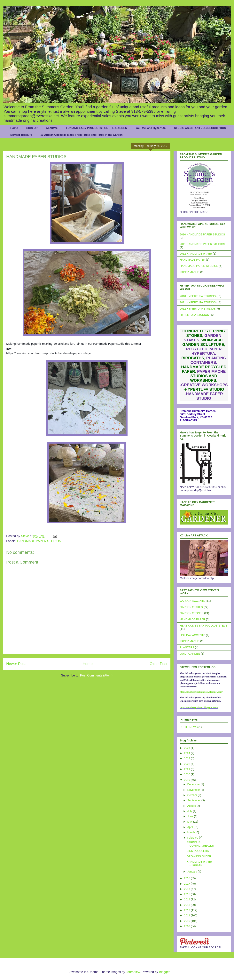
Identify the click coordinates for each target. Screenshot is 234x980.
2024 (187, 753)
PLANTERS (187, 647)
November (194, 790)
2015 (187, 894)
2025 (187, 748)
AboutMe (52, 128)
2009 (187, 926)
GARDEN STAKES (191, 607)
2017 (187, 884)
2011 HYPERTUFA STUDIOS (198, 302)
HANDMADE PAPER (192, 260)
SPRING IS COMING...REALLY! (200, 844)
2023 (187, 758)
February (193, 838)
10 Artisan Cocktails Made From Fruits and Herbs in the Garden (81, 135)
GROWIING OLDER (199, 856)
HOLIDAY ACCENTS (192, 635)
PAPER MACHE (190, 272)
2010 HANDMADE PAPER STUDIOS (202, 234)
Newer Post (16, 664)
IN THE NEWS (189, 727)
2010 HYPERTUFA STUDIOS (198, 296)
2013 (187, 905)
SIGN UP (32, 128)
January (192, 872)
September (194, 800)
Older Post (158, 664)
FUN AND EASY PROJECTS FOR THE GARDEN (96, 128)
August (192, 806)
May (190, 822)
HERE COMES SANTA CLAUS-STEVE (204, 626)
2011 (187, 915)
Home (14, 128)
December (194, 784)
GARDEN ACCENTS (192, 601)
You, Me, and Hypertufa (151, 128)
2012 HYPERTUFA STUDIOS (198, 309)
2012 (187, 910)
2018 (187, 878)
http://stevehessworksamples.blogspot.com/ (201, 692)
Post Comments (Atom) (96, 675)
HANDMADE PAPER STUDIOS (39, 541)
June (191, 816)
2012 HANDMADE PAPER (196, 254)
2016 (187, 889)
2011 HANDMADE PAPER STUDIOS (202, 244)
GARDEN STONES (192, 613)
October (192, 795)
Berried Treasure (21, 135)
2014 (187, 899)
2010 (187, 921)
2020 (187, 774)
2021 (187, 769)
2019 (187, 780)
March (191, 832)
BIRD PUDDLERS (198, 851)
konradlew (133, 972)
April (190, 827)
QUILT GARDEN (190, 654)
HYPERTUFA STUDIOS (194, 315)
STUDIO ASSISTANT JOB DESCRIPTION (200, 128)
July (190, 811)
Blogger (164, 972)
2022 (187, 764)
